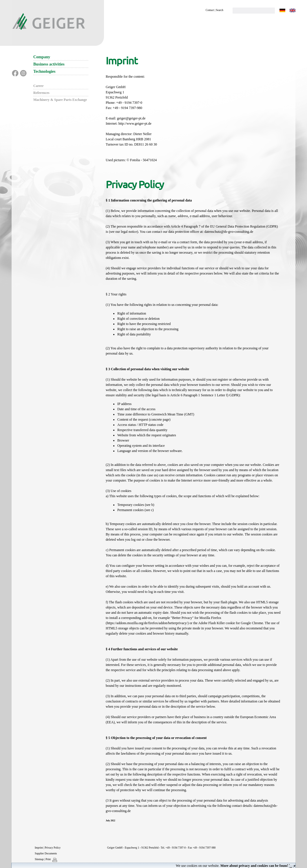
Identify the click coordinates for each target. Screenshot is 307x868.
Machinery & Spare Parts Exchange (60, 100)
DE (282, 10)
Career (39, 86)
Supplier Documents (46, 854)
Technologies (44, 71)
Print (48, 859)
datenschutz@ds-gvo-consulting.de (229, 232)
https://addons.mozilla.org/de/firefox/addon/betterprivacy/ (147, 623)
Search (220, 10)
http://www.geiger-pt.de (135, 124)
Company (42, 57)
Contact (210, 10)
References (41, 93)
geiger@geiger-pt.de (131, 118)
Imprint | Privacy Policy (48, 848)
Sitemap (39, 859)
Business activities (49, 64)
